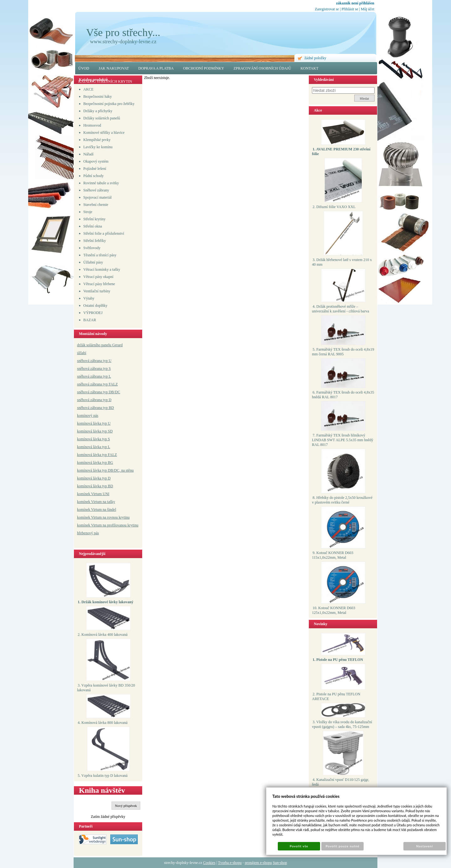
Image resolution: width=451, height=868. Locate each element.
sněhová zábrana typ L (94, 376)
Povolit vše (299, 846)
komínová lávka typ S (93, 439)
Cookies (209, 863)
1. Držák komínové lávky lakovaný (106, 602)
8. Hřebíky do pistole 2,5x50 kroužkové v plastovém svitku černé (342, 500)
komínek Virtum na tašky (96, 502)
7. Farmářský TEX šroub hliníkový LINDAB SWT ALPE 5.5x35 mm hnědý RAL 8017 (343, 440)
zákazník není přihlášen (355, 3)
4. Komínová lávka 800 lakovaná (103, 723)
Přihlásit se (350, 9)
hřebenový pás (88, 533)
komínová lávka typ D (94, 478)
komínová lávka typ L (94, 447)
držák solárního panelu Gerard (100, 345)
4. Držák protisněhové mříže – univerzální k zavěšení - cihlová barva (340, 309)
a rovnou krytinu (117, 517)
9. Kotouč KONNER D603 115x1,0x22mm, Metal (333, 555)
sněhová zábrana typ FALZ (97, 384)
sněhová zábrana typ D (94, 400)
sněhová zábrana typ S (94, 369)
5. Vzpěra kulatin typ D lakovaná (103, 776)
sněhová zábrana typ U (94, 361)
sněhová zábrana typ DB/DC (99, 392)
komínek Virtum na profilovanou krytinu (108, 525)
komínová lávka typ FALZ (97, 455)
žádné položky (315, 58)
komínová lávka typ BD (95, 486)
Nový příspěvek (126, 806)
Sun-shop (280, 863)
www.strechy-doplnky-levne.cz (123, 42)
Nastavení (425, 846)
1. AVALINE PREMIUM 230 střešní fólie (341, 152)
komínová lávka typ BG (95, 463)
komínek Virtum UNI (93, 494)
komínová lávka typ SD (95, 431)
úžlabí (82, 353)
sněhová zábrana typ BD (96, 408)
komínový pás (88, 416)
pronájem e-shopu (258, 863)
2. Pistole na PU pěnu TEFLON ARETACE (336, 696)
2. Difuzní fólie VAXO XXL (334, 207)
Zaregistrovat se (327, 9)
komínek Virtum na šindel (97, 510)
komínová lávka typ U (94, 423)
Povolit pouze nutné (343, 846)
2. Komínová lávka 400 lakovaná (103, 635)
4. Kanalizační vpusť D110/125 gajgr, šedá (341, 782)
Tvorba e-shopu (230, 863)
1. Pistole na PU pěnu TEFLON (338, 660)
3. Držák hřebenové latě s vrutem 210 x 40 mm (342, 262)
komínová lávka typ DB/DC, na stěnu (105, 470)
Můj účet (368, 9)
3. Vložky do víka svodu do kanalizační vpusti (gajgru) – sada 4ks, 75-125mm (342, 724)
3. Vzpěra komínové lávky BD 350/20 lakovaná (106, 688)
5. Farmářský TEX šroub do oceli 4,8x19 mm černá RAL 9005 (343, 352)
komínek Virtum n (91, 517)
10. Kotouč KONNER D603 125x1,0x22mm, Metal (334, 610)
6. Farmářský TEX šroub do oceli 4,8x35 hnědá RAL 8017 (343, 395)
